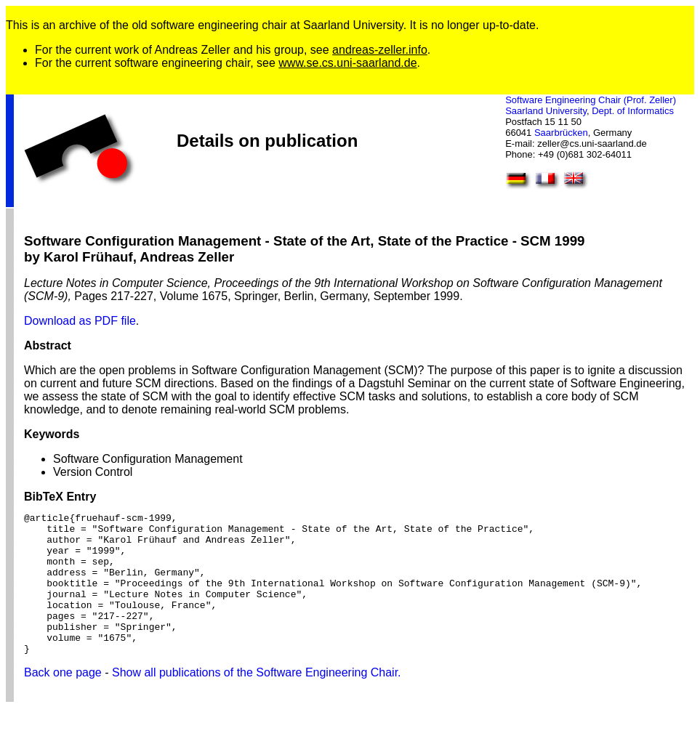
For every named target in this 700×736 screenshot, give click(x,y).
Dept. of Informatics (633, 111)
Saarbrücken (561, 133)
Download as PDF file (80, 321)
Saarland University (546, 111)
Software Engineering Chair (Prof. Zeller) (591, 100)
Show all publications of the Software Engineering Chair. (257, 701)
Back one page (63, 701)
